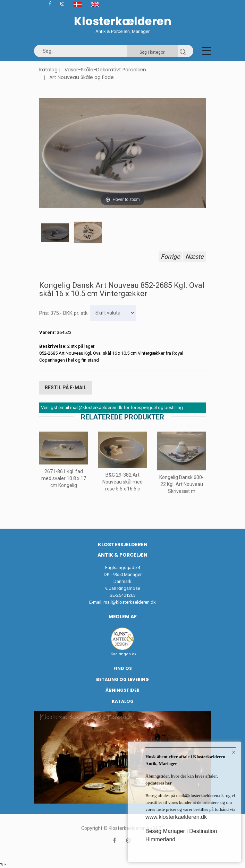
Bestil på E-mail (66, 388)
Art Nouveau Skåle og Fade (82, 77)
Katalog (48, 70)
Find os (123, 668)
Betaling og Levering (122, 679)
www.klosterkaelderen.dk (176, 817)
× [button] (234, 752)
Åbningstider (122, 690)
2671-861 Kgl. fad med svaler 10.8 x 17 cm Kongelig (64, 478)
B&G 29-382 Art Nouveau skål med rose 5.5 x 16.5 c (122, 482)
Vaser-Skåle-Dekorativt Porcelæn (105, 70)
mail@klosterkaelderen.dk (130, 602)
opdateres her (159, 783)
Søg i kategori (153, 52)
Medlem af (123, 617)
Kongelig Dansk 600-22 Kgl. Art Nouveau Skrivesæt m (181, 484)
